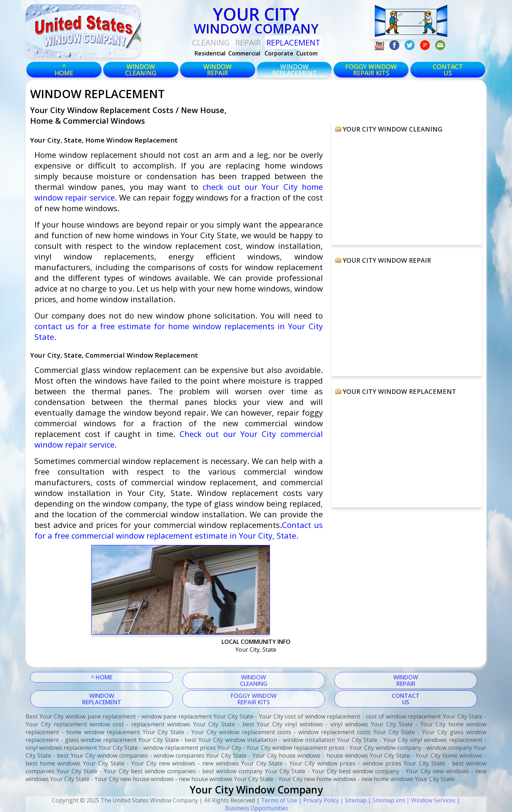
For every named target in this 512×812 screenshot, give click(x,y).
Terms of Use (279, 800)
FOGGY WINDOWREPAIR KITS (254, 699)
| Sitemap (353, 800)
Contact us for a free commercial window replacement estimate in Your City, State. (179, 530)
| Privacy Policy (318, 800)
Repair (248, 42)
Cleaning (211, 42)
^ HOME (102, 677)
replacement (293, 42)
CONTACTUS (448, 70)
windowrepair (218, 70)
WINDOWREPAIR (406, 680)
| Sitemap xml (386, 800)
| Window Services (430, 800)
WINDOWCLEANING (254, 680)
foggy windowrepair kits (371, 70)
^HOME (64, 70)
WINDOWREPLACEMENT (102, 699)
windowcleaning (141, 70)
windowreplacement (294, 70)
